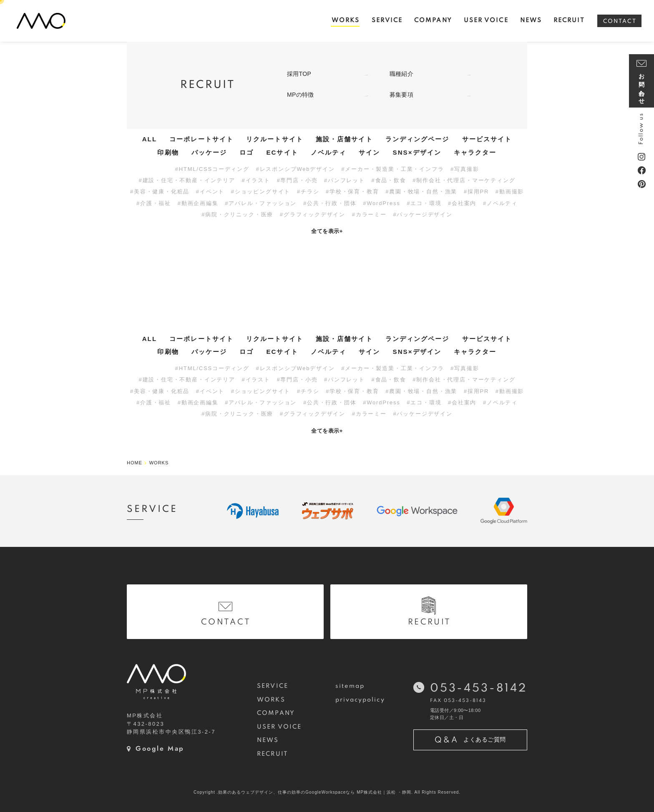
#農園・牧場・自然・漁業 (421, 192)
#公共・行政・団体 (330, 203)
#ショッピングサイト (261, 192)
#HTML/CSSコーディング (212, 169)
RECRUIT (273, 754)
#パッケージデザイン (423, 214)
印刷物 (168, 152)
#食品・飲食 (389, 180)
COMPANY (276, 713)
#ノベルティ (500, 203)
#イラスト (256, 180)
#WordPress (381, 203)
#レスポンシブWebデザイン (295, 169)
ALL (150, 139)
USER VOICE (279, 727)
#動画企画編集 (198, 203)
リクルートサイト (275, 139)
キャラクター (475, 152)
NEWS (268, 740)
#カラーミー (369, 214)
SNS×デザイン (417, 152)
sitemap (350, 686)
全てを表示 (327, 231)
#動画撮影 (510, 192)
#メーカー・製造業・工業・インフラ (392, 169)
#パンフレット (345, 180)
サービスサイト (487, 139)
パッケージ (209, 152)
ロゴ (247, 152)
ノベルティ (329, 152)
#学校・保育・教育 (352, 192)
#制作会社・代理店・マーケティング (464, 180)
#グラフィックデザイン (313, 214)
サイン (369, 152)
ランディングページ (418, 139)
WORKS (271, 700)
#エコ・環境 (424, 203)
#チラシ (308, 192)
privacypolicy (360, 700)
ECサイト (282, 152)
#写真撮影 (465, 169)
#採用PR (476, 192)
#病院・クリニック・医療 (237, 214)
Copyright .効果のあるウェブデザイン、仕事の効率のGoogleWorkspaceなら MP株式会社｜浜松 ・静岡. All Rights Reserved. (327, 792)
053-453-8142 (479, 688)
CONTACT (620, 21)
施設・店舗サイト (344, 139)
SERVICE (273, 686)
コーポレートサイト (201, 139)
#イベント (210, 192)
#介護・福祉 (154, 203)
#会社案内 (462, 203)
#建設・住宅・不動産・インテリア (187, 180)
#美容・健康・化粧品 (160, 192)
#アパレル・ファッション (261, 203)
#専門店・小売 (297, 180)
